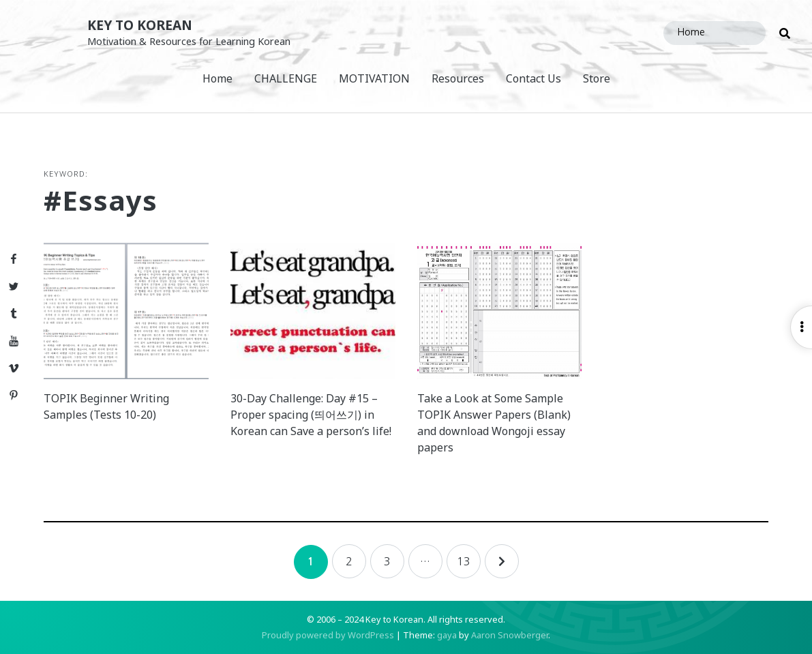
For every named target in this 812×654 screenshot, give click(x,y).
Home (217, 78)
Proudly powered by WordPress (328, 635)
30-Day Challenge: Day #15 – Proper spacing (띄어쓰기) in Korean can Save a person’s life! (311, 415)
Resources (458, 78)
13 (464, 561)
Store (597, 78)
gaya (447, 635)
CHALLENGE (286, 78)
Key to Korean (140, 25)
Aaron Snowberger (510, 635)
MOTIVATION (374, 78)
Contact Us (533, 78)
